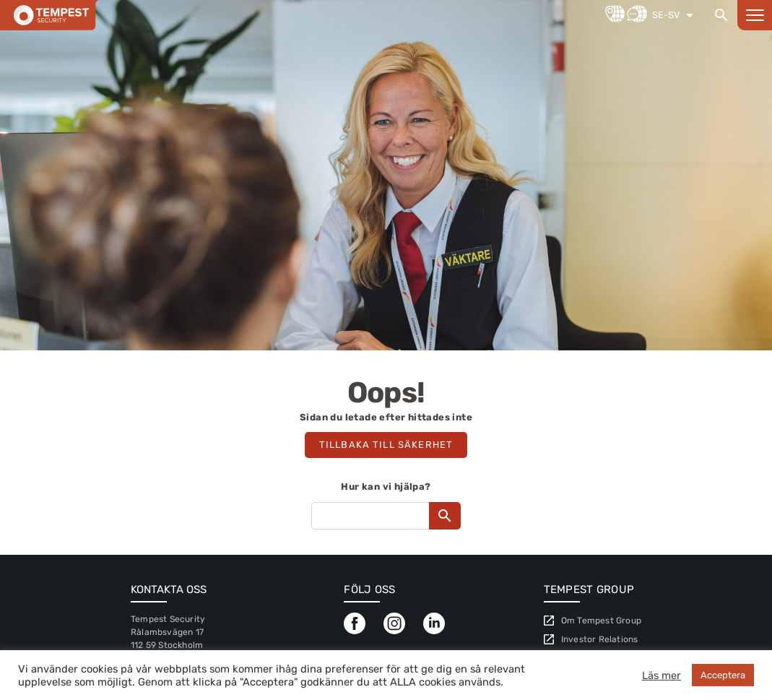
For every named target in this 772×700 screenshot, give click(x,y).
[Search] (721, 15)
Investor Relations (600, 639)
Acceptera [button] (723, 675)
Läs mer (662, 675)
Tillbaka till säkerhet (386, 445)
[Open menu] (755, 15)
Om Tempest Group (601, 621)
